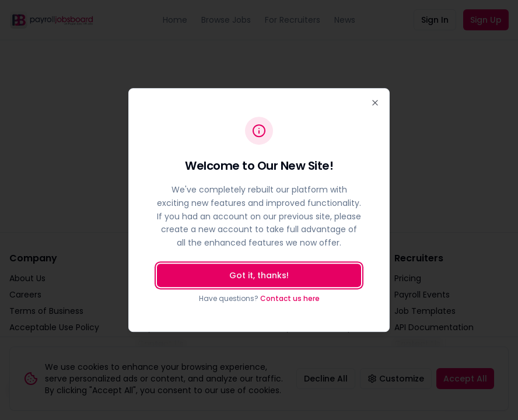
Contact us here (290, 298)
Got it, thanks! (259, 275)
